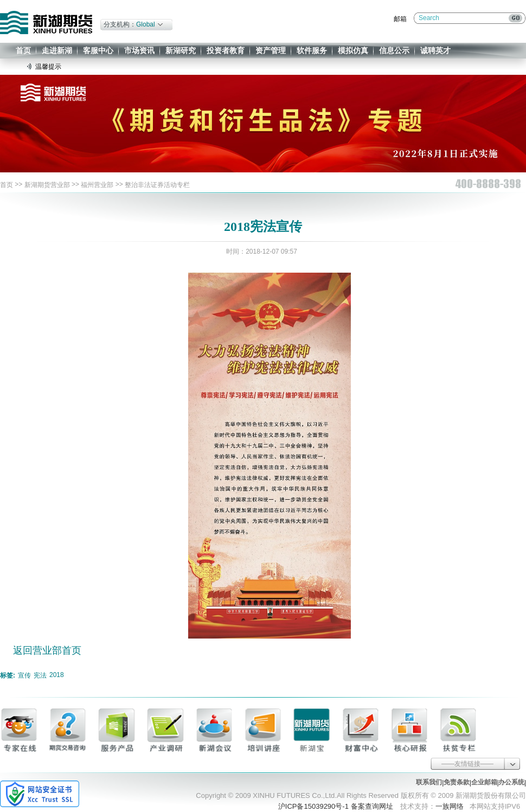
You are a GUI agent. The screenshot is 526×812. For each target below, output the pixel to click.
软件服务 (312, 50)
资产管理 (271, 50)
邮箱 (400, 19)
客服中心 (98, 50)
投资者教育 (226, 50)
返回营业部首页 (47, 650)
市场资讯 (139, 50)
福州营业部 (97, 185)
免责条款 (457, 782)
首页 (23, 50)
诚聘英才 (435, 50)
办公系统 (511, 782)
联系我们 (429, 782)
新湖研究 (181, 50)
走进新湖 (57, 50)
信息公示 (394, 50)
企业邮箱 (484, 782)
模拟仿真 (353, 50)
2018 (57, 675)
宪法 (40, 675)
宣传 (24, 675)
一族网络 (450, 806)
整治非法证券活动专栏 (157, 185)
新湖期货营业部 (47, 185)
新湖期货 (46, 22)
